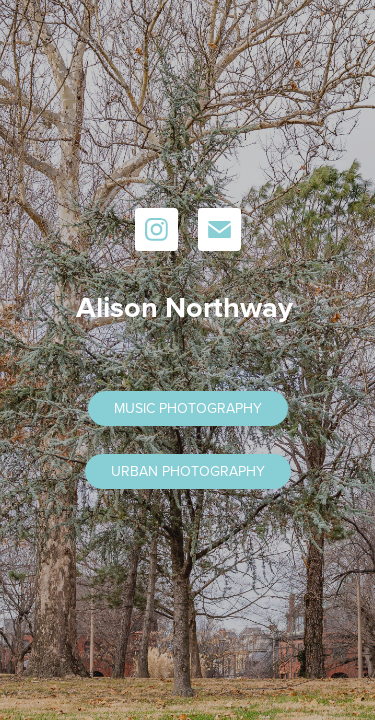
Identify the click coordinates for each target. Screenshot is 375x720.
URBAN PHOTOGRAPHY (188, 471)
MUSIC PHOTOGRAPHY (188, 408)
